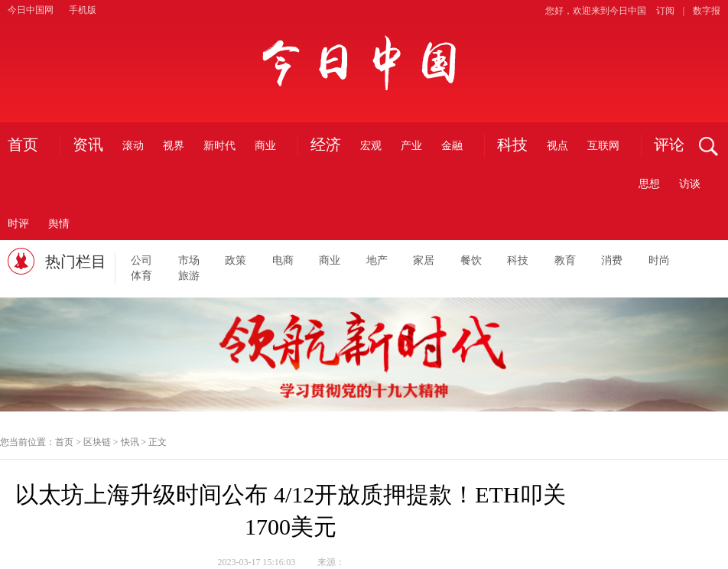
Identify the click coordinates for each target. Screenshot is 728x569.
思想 (649, 184)
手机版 (83, 10)
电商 (283, 260)
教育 (565, 260)
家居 (424, 260)
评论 (669, 145)
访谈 (690, 184)
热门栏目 (76, 262)
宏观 (371, 146)
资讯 (88, 145)
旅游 (189, 276)
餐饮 (471, 260)
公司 (141, 260)
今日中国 (364, 62)
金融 (452, 146)
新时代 (219, 146)
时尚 (659, 260)
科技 (512, 145)
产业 (411, 146)
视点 (557, 146)
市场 (189, 260)
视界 (174, 146)
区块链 (97, 442)
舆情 (59, 224)
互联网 (603, 146)
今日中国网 (31, 10)
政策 (236, 260)
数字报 (707, 11)
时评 (18, 224)
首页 (23, 145)
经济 (326, 145)
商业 (265, 146)
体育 (141, 276)
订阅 (665, 11)
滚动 (133, 146)
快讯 (130, 442)
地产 (377, 260)
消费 (612, 260)
